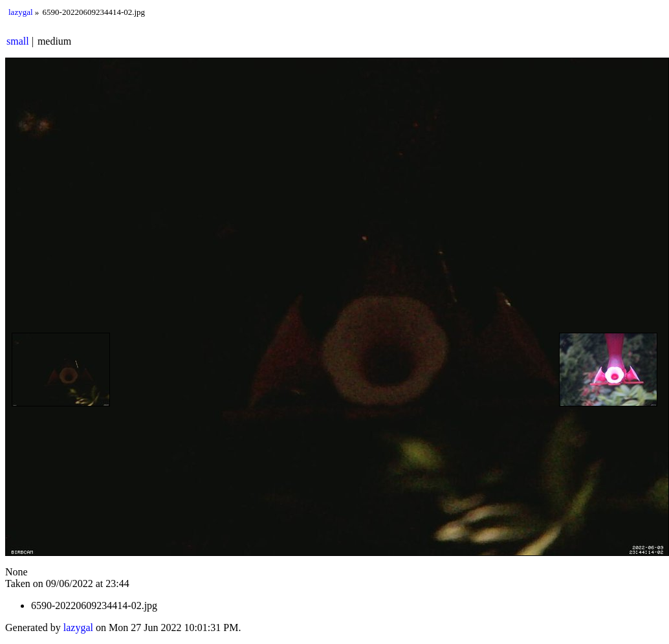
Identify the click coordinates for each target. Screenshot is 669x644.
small (18, 41)
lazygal (21, 12)
